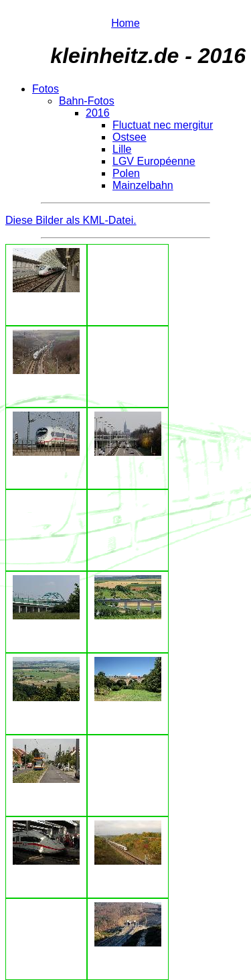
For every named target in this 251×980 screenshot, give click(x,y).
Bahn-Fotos (87, 101)
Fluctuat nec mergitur (163, 125)
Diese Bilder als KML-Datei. (71, 220)
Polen (126, 173)
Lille (122, 149)
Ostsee (130, 137)
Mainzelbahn (143, 185)
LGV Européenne (154, 161)
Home (125, 23)
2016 (98, 113)
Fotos (46, 89)
